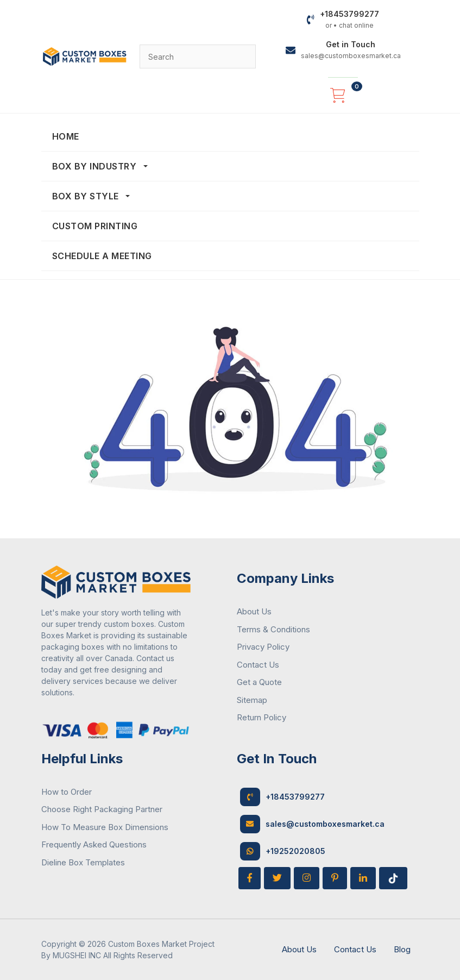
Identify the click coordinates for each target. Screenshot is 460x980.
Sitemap (252, 700)
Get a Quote (259, 682)
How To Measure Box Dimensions (105, 827)
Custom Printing (95, 226)
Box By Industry (96, 166)
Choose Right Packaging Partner (102, 809)
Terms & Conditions (273, 629)
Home (66, 136)
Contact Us (258, 665)
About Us (254, 611)
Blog (402, 949)
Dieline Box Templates (83, 862)
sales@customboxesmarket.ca (312, 824)
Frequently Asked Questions (94, 844)
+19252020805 (283, 851)
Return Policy (261, 717)
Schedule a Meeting (102, 256)
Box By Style (87, 196)
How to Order (67, 792)
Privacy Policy (263, 647)
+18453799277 (282, 797)
